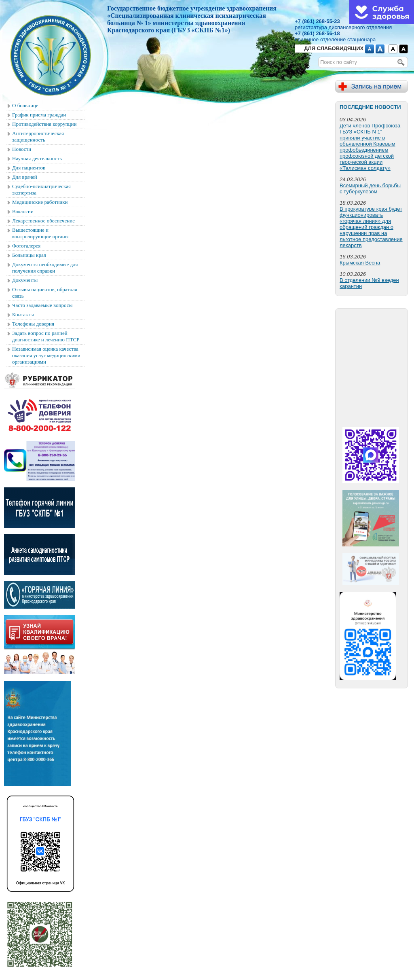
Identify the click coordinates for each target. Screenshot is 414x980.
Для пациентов (29, 168)
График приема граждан (39, 115)
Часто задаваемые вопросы (42, 305)
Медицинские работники (40, 202)
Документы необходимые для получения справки (45, 268)
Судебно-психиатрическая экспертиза (41, 189)
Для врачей (25, 177)
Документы (25, 280)
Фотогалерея (26, 246)
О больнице (25, 105)
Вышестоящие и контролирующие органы (40, 233)
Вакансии (23, 211)
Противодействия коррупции (44, 124)
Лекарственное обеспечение (43, 221)
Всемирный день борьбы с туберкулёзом (370, 188)
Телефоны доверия (33, 324)
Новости (22, 149)
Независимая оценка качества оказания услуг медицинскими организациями (46, 355)
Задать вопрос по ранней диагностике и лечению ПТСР (46, 336)
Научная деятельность (37, 158)
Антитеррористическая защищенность (38, 137)
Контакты (23, 314)
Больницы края (29, 255)
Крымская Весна (360, 263)
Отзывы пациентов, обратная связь (45, 293)
